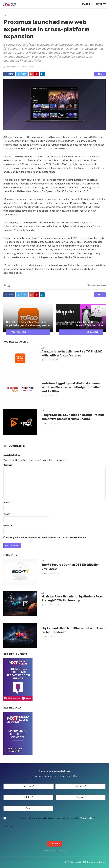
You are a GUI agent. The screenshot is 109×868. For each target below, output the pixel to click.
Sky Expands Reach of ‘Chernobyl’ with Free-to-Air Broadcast (73, 630)
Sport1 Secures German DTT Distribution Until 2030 (70, 567)
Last (81, 781)
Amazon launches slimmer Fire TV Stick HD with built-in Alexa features (72, 353)
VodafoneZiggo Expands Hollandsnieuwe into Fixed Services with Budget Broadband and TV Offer (72, 387)
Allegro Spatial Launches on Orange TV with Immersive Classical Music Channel (73, 417)
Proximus (102, 285)
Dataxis (102, 862)
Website (8, 526)
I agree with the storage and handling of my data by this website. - (57, 818)
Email (7, 514)
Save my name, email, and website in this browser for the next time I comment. (46, 538)
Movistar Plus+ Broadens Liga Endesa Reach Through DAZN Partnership (73, 598)
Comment (8, 465)
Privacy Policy (87, 818)
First (29, 781)
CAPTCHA (8, 827)
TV (5, 16)
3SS (94, 285)
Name (7, 503)
